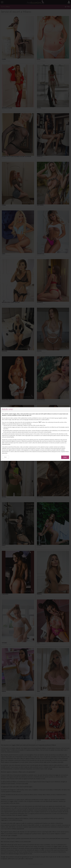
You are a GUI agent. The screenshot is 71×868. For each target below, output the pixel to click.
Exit (5, 457)
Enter (65, 457)
